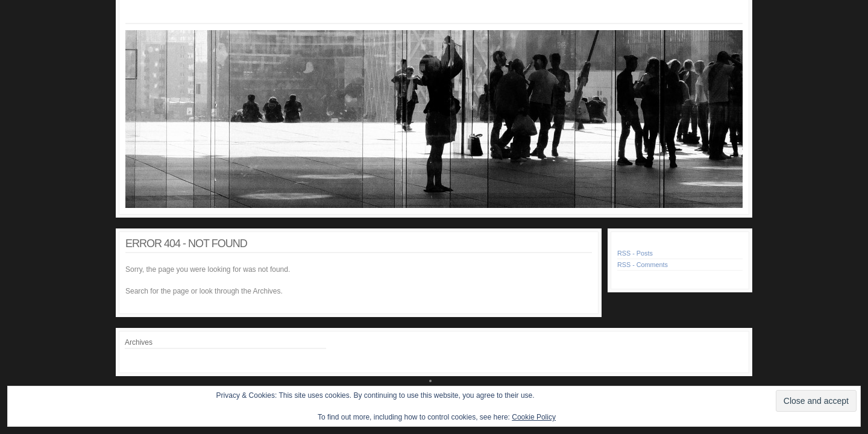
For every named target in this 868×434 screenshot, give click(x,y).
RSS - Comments (643, 265)
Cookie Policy (534, 417)
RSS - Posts (635, 253)
